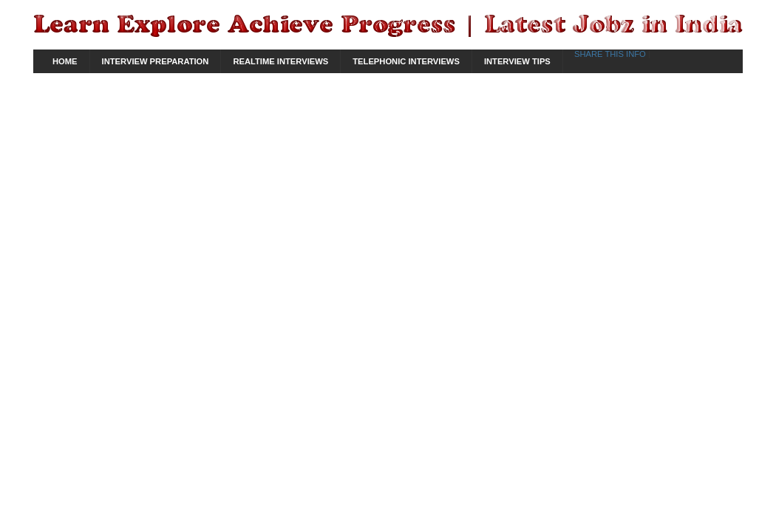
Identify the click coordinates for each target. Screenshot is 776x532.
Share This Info (611, 54)
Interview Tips (517, 61)
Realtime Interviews (280, 61)
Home (65, 61)
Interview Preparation (156, 61)
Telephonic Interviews (406, 61)
